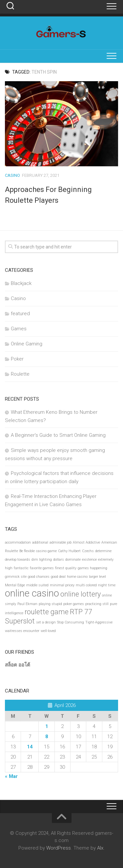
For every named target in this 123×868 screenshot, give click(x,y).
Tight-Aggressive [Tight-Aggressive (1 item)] (99, 622)
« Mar (11, 776)
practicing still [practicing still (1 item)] (97, 604)
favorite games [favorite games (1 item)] (42, 568)
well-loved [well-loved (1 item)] (48, 631)
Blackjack (21, 283)
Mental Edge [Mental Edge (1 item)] (15, 585)
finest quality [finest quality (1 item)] (66, 568)
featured (20, 314)
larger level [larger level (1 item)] (97, 577)
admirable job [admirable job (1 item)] (61, 542)
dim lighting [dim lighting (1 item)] (42, 560)
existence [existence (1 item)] (89, 560)
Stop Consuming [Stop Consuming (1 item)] (71, 622)
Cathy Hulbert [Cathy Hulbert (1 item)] (69, 551)
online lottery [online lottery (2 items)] (81, 594)
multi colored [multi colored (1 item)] (86, 585)
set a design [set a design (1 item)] (46, 622)
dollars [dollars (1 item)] (59, 560)
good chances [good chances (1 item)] (39, 577)
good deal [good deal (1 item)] (58, 577)
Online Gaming (27, 344)
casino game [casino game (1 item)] (46, 551)
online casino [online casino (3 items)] (32, 593)
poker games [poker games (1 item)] (74, 604)
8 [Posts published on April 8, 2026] (47, 737)
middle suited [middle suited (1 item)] (37, 585)
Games (19, 329)
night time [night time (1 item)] (107, 585)
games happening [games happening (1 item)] (92, 568)
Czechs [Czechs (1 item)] (88, 551)
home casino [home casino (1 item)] (77, 577)
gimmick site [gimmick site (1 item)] (16, 577)
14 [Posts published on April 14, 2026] (30, 747)
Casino (12, 175)
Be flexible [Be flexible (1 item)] (27, 551)
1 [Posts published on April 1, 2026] (47, 726)
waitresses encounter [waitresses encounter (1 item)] (22, 631)
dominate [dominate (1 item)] (73, 560)
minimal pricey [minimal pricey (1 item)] (62, 585)
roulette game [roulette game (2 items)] (47, 612)
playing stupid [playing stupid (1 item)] (50, 604)
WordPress (59, 848)
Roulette (20, 374)
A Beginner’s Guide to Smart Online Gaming (58, 435)
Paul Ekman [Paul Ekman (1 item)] (27, 604)
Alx (100, 848)
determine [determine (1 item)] (103, 551)
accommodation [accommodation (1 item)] (18, 542)
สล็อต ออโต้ (18, 665)
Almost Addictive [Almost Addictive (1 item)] (86, 542)
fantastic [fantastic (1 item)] (21, 568)
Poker (17, 359)
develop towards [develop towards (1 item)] (18, 560)
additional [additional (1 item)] (40, 542)
